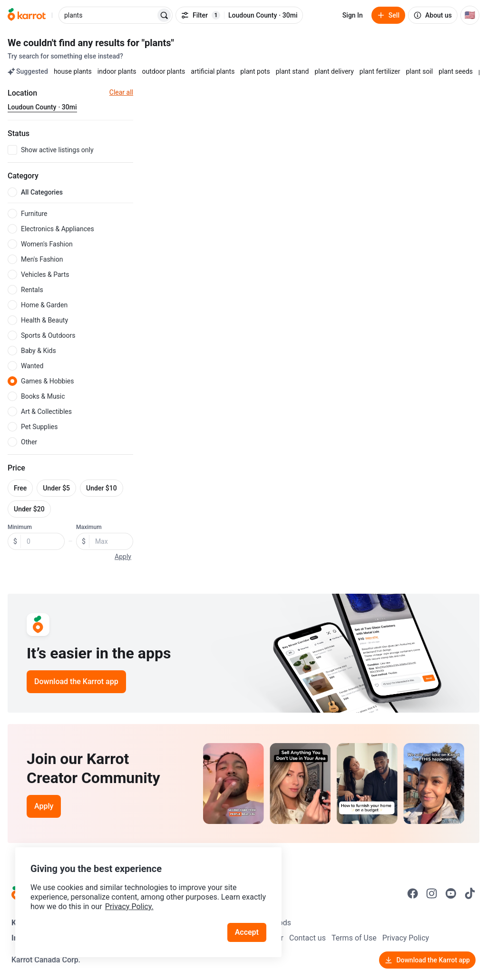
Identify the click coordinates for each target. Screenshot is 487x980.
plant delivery (334, 71)
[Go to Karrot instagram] (432, 893)
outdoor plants (163, 71)
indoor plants (117, 71)
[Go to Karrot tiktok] (470, 893)
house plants (73, 71)
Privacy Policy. (129, 906)
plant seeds (456, 71)
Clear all (121, 92)
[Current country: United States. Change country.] (470, 15)
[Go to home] (27, 15)
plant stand (292, 71)
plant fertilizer (380, 71)
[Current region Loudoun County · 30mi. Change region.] (42, 108)
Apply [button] (123, 557)
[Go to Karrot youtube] (451, 893)
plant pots (255, 71)
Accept (247, 932)
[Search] (164, 15)
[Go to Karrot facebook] (413, 893)
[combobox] (108, 15)
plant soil (420, 71)
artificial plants (213, 71)
